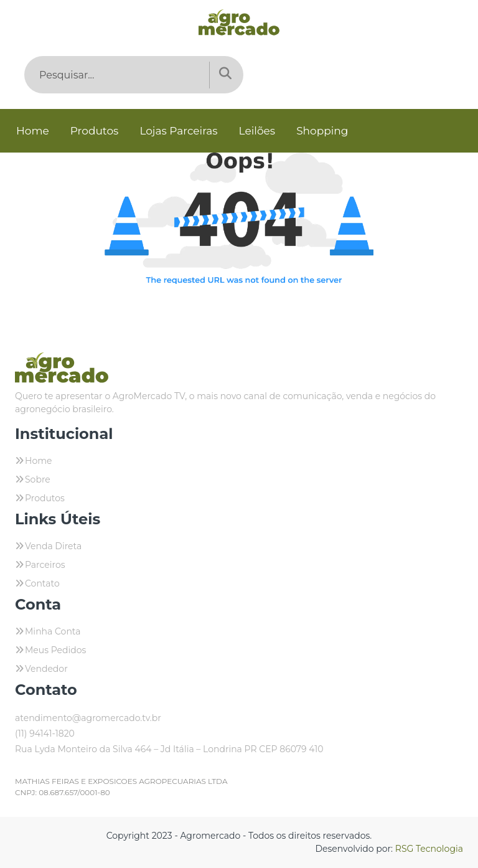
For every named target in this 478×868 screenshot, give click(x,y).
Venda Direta (53, 546)
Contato (42, 583)
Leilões (257, 131)
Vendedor (46, 669)
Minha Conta (53, 631)
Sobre (38, 479)
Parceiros (45, 565)
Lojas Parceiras (178, 131)
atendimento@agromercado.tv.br (88, 718)
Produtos (95, 131)
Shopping (322, 131)
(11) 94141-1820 (45, 734)
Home (33, 131)
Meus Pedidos (55, 650)
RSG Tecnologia (429, 849)
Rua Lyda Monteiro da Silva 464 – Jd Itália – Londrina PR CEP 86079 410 (169, 749)
